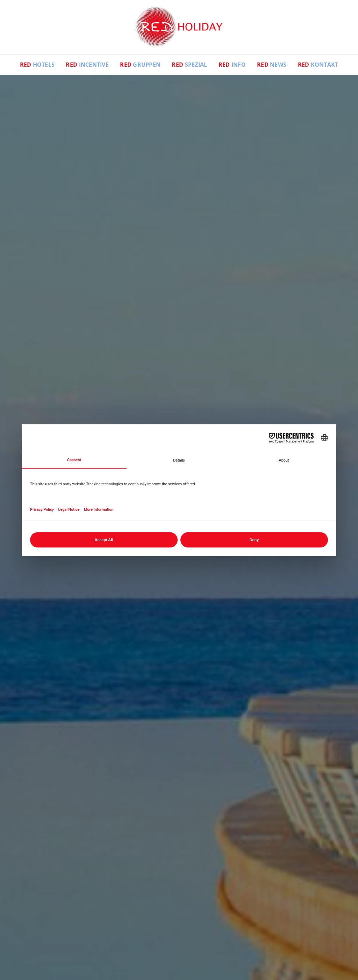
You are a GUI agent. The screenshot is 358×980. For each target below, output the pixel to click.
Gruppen (140, 65)
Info (232, 65)
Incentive (87, 65)
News (272, 65)
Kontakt (318, 65)
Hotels (37, 65)
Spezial (189, 65)
